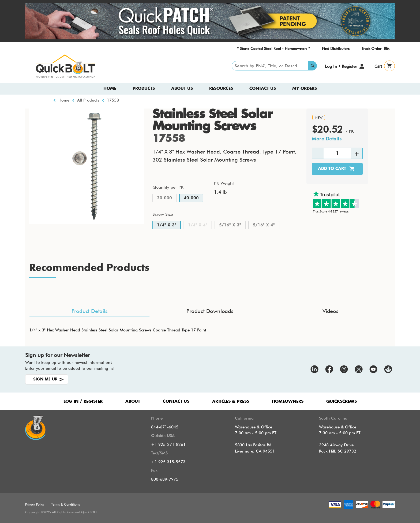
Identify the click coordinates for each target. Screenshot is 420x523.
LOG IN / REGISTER (83, 401)
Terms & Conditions (65, 504)
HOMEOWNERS (288, 401)
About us (182, 89)
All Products (88, 100)
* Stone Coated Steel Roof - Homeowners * (273, 48)
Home (110, 89)
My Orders (305, 89)
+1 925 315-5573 (168, 462)
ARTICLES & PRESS (231, 401)
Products (144, 89)
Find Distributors (336, 48)
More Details (327, 139)
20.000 (164, 198)
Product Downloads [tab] (210, 311)
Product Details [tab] (90, 311)
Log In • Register (341, 66)
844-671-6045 (165, 427)
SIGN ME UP (45, 379)
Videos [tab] (331, 311)
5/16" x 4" (264, 225)
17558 (113, 100)
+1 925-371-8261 (168, 444)
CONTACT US (176, 401)
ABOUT (133, 401)
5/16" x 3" (230, 225)
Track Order (372, 48)
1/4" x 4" (198, 225)
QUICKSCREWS (342, 401)
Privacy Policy (35, 504)
